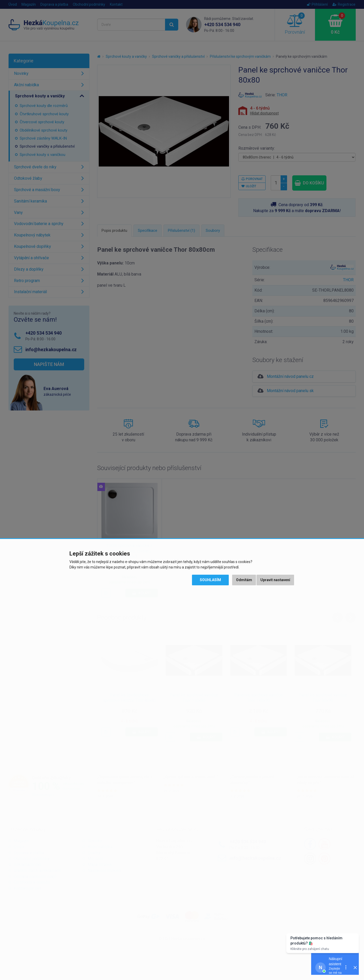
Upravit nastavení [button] (275, 580)
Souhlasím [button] (210, 580)
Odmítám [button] (244, 580)
